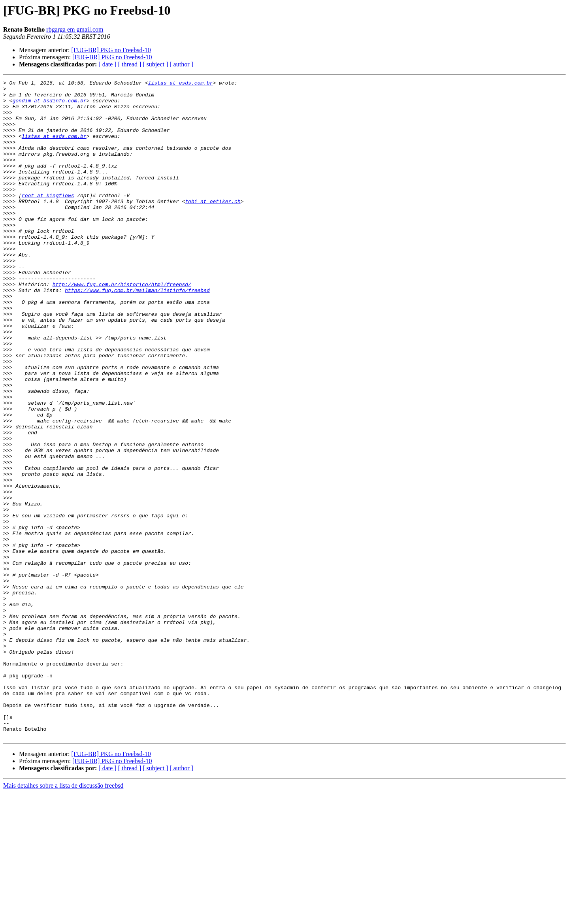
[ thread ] (130, 64)
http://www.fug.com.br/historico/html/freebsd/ (122, 326)
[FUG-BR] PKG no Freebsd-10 (111, 50)
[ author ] (181, 64)
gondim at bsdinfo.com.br (49, 105)
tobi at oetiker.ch (213, 226)
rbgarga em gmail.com (75, 29)
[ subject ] (155, 64)
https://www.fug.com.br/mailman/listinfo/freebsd (137, 333)
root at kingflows (48, 219)
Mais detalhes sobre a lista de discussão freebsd (63, 917)
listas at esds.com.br (181, 84)
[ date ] (107, 64)
